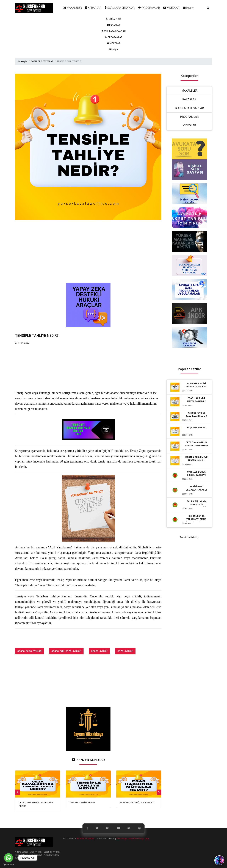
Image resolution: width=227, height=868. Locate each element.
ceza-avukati (125, 651)
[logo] (34, 8)
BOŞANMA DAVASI (196, 428)
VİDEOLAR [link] (189, 125)
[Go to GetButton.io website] (9, 864)
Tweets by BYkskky (189, 537)
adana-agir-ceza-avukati (66, 651)
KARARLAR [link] (189, 99)
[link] (73, 8)
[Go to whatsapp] (9, 858)
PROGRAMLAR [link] (189, 117)
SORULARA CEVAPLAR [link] (189, 108)
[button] (208, 8)
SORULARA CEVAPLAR (42, 61)
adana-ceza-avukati (29, 651)
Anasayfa (23, 61)
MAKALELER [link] (189, 91)
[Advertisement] (88, 258)
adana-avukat (99, 651)
